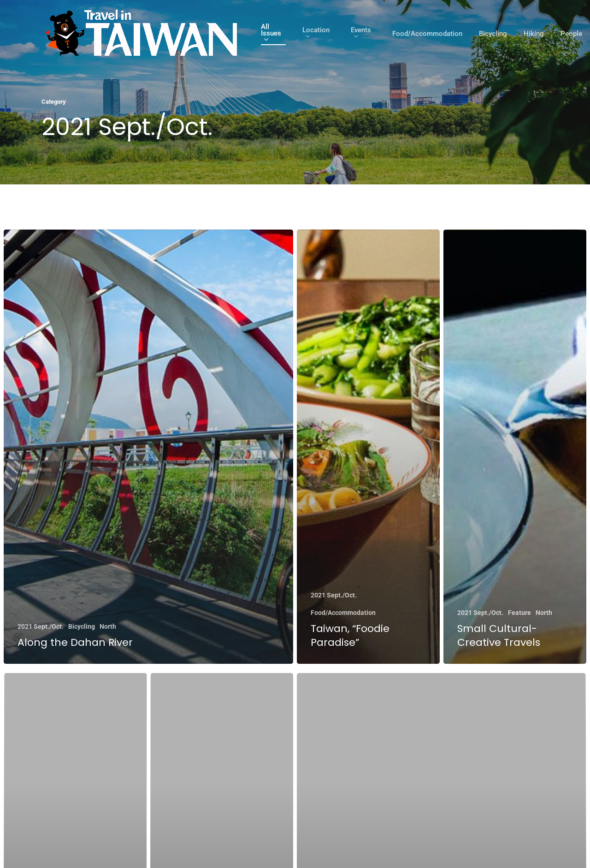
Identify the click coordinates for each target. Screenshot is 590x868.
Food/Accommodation (427, 34)
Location (316, 34)
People (571, 34)
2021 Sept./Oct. (41, 626)
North (108, 626)
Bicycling (493, 34)
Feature (519, 613)
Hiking (534, 34)
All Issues (271, 34)
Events (361, 34)
